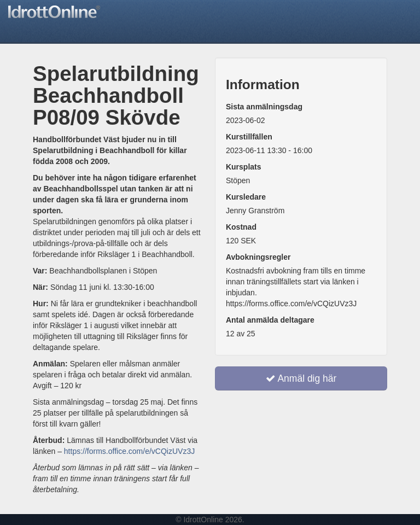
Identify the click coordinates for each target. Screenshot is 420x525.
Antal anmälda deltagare (270, 320)
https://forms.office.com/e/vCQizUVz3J (129, 451)
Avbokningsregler (258, 257)
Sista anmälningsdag (264, 107)
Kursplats (244, 167)
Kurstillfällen (249, 137)
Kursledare (246, 197)
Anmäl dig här (301, 378)
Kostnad (241, 227)
